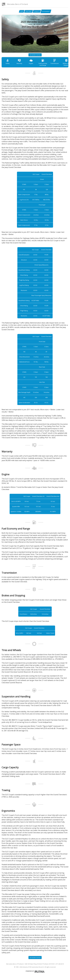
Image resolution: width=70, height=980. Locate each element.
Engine (31, 61)
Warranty (19, 61)
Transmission (55, 61)
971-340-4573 (60, 964)
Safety (8, 61)
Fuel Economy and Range (43, 62)
